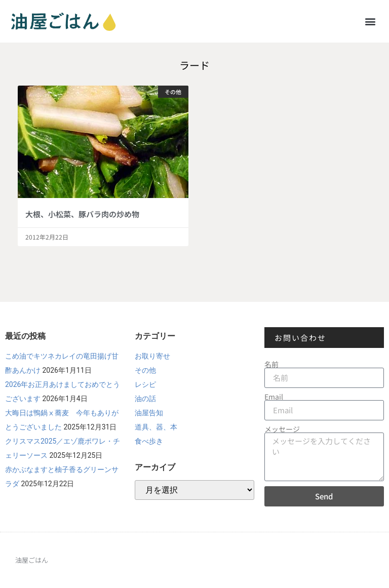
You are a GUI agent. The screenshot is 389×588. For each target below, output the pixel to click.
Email (274, 397)
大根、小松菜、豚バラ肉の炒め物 (82, 214)
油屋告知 (149, 413)
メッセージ (282, 429)
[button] (371, 21)
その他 (145, 370)
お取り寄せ (152, 356)
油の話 (145, 399)
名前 (271, 364)
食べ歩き (149, 441)
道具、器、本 (156, 427)
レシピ (145, 384)
